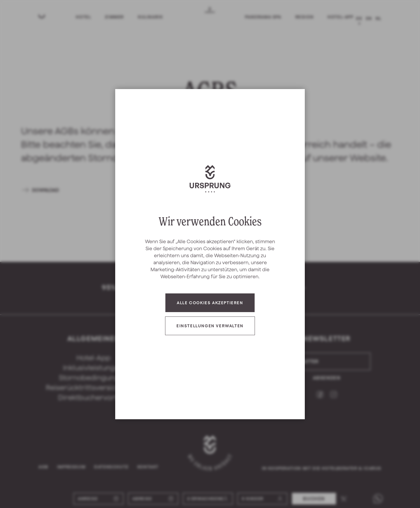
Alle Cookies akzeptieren (210, 303)
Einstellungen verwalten (210, 326)
